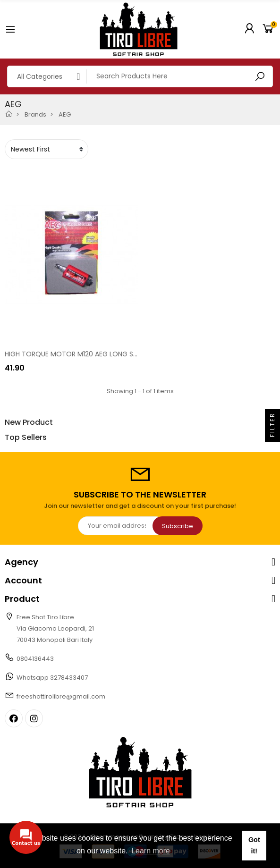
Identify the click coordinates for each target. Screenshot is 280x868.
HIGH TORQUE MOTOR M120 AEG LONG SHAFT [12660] (90, 354)
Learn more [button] (151, 851)
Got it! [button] (254, 845)
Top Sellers (26, 438)
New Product (29, 422)
